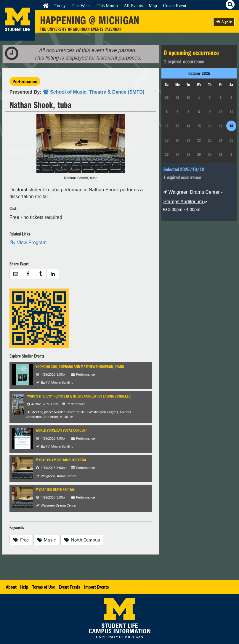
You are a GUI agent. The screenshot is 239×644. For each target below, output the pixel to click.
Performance (25, 81)
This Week (81, 5)
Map (153, 5)
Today (60, 5)
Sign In (224, 22)
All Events (133, 5)
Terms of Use (44, 587)
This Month (107, 5)
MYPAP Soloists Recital (55, 490)
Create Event (175, 5)
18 (231, 126)
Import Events (97, 587)
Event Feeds (69, 587)
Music (46, 540)
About (11, 587)
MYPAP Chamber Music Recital (61, 460)
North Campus (82, 540)
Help (24, 587)
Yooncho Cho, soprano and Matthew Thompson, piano (80, 367)
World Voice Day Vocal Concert (61, 430)
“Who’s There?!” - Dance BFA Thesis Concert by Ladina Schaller (78, 396)
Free (21, 540)
